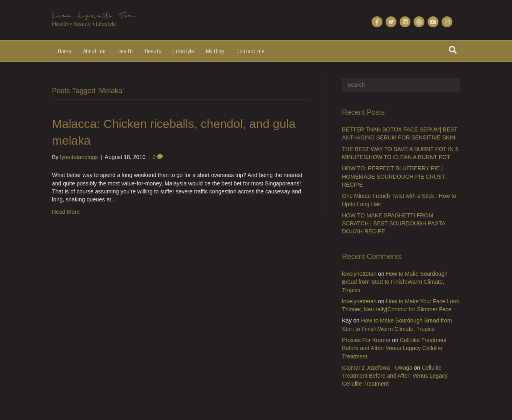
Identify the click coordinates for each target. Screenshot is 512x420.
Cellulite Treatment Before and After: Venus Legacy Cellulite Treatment (394, 348)
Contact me (250, 51)
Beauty (153, 51)
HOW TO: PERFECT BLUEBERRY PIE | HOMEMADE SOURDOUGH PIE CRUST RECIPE (393, 176)
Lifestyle (184, 51)
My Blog (215, 51)
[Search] (453, 50)
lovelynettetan (359, 274)
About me (94, 51)
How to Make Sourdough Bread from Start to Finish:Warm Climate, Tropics (395, 282)
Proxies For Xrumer (366, 340)
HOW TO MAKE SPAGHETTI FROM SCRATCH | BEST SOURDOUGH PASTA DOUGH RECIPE (394, 224)
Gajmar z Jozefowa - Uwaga (377, 368)
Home (65, 51)
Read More (66, 212)
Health (125, 51)
